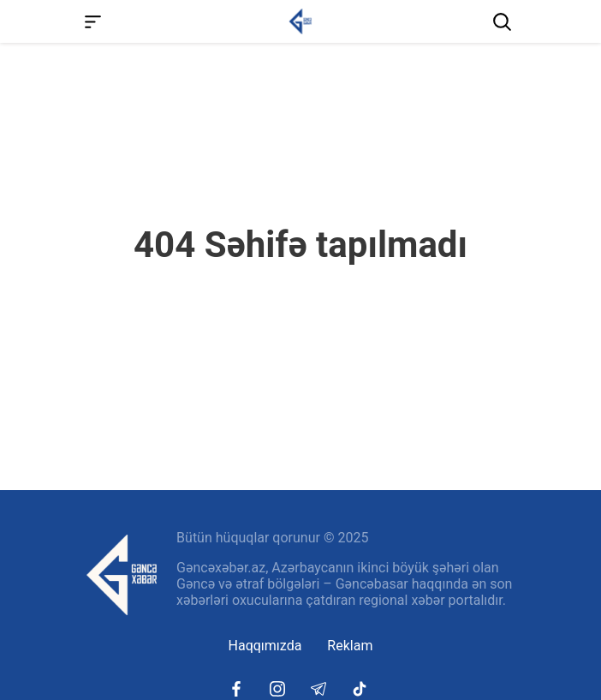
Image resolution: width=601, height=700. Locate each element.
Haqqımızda (265, 646)
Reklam (350, 646)
